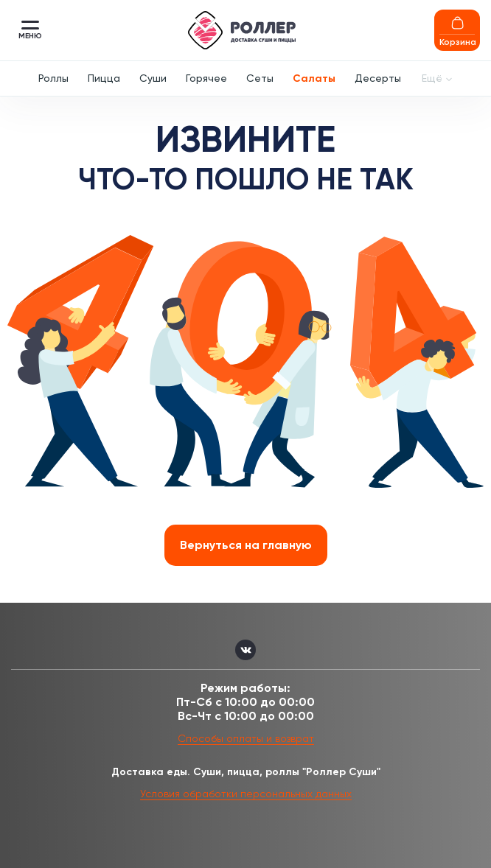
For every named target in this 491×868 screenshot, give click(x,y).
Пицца (104, 78)
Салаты (314, 78)
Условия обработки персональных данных (246, 794)
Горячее (206, 78)
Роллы (53, 78)
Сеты (260, 78)
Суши (153, 78)
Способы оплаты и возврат (246, 738)
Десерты (378, 78)
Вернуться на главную (246, 545)
